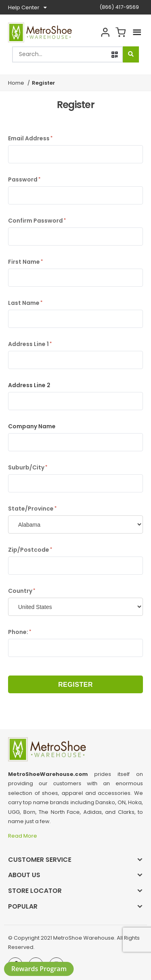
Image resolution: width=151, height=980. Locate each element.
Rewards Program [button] (39, 969)
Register (75, 685)
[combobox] (67, 54)
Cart (120, 32)
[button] (115, 55)
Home (16, 83)
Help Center (27, 8)
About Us (24, 875)
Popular (23, 906)
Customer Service (40, 860)
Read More (23, 836)
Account (105, 32)
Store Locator (35, 891)
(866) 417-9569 (119, 7)
